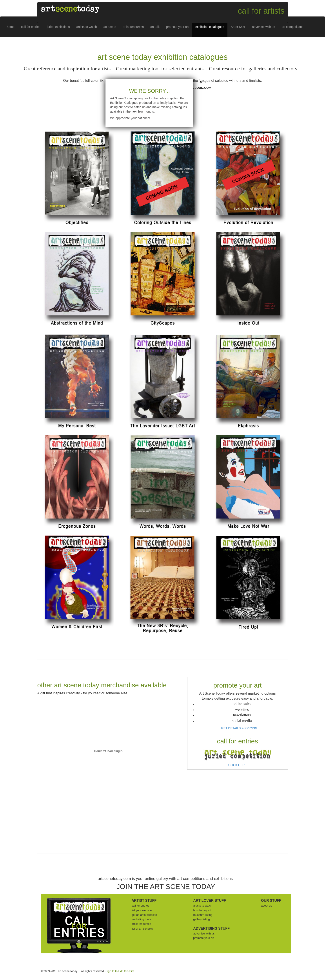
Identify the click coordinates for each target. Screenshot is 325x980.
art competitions (293, 27)
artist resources (133, 27)
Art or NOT (238, 27)
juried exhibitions (58, 27)
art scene (110, 27)
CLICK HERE (238, 765)
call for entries (31, 27)
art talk (155, 27)
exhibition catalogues (210, 27)
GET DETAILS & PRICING (239, 728)
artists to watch (86, 27)
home (11, 27)
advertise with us (263, 27)
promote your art (177, 27)
